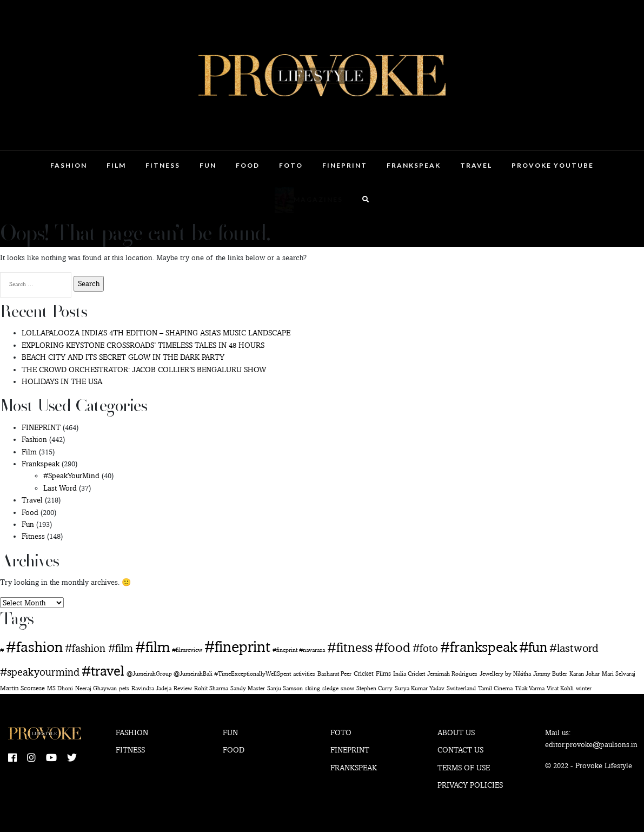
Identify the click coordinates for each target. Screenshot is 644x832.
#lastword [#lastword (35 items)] (574, 648)
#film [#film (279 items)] (152, 647)
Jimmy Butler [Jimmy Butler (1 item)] (550, 674)
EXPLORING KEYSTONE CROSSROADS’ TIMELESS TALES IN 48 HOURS (143, 345)
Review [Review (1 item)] (183, 688)
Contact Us (460, 750)
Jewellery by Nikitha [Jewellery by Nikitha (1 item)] (505, 674)
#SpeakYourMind (71, 476)
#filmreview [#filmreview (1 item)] (187, 650)
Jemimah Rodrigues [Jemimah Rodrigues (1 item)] (452, 674)
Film (116, 165)
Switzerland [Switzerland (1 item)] (461, 688)
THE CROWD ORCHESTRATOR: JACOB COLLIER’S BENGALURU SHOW (144, 369)
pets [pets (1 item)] (124, 688)
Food (248, 165)
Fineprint (350, 750)
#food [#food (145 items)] (393, 647)
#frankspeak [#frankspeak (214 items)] (479, 647)
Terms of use (464, 768)
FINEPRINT (345, 165)
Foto (291, 165)
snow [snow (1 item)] (347, 688)
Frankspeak (414, 165)
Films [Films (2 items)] (383, 673)
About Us (456, 732)
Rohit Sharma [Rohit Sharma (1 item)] (211, 688)
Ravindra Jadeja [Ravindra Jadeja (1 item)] (151, 688)
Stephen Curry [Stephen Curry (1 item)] (374, 688)
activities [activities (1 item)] (304, 674)
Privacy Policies (470, 785)
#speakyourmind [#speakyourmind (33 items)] (40, 672)
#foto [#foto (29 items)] (425, 648)
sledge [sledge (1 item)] (330, 688)
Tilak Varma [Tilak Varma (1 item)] (530, 688)
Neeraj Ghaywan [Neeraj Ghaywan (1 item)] (96, 688)
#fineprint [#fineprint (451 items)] (237, 646)
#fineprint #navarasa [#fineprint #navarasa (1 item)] (299, 650)
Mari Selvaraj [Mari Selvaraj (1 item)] (619, 674)
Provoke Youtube (553, 165)
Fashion (69, 165)
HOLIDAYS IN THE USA (62, 381)
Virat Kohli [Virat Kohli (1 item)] (560, 688)
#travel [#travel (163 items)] (103, 671)
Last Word (60, 488)
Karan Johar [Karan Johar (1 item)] (585, 674)
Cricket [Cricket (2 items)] (364, 673)
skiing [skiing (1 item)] (313, 688)
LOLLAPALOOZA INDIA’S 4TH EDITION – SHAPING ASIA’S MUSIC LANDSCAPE (156, 333)
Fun (208, 165)
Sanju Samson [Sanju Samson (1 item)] (285, 688)
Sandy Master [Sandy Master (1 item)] (248, 688)
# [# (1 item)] (2, 650)
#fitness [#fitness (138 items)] (350, 647)
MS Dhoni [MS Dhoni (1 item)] (60, 688)
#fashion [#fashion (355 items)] (34, 646)
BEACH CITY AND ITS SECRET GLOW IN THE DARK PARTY (123, 357)
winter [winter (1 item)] (584, 688)
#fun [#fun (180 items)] (533, 647)
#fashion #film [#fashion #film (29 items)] (99, 648)
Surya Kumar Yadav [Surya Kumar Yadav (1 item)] (420, 688)
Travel (476, 165)
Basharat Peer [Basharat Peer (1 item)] (334, 674)
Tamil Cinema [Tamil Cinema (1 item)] (495, 688)
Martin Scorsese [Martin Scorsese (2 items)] (22, 688)
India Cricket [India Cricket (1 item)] (409, 674)
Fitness (163, 165)
